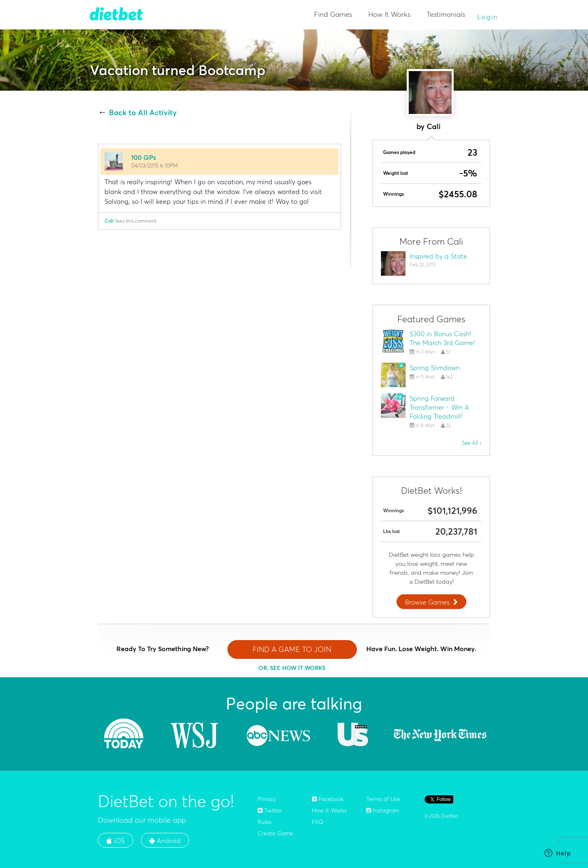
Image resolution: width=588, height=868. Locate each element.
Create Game (275, 833)
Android (165, 841)
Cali (109, 221)
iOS (116, 841)
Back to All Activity (143, 113)
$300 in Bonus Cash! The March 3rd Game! (442, 338)
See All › (472, 443)
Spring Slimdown (435, 368)
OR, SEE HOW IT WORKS (292, 668)
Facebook (328, 799)
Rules (265, 822)
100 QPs (144, 157)
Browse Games (432, 602)
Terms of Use (383, 799)
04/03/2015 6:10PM (154, 165)
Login (488, 17)
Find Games (333, 14)
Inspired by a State (438, 256)
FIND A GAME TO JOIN (292, 649)
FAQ (318, 822)
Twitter (270, 810)
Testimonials (446, 14)
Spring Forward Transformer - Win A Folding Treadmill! (439, 407)
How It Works (389, 14)
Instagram (383, 810)
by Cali (429, 126)
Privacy (267, 799)
